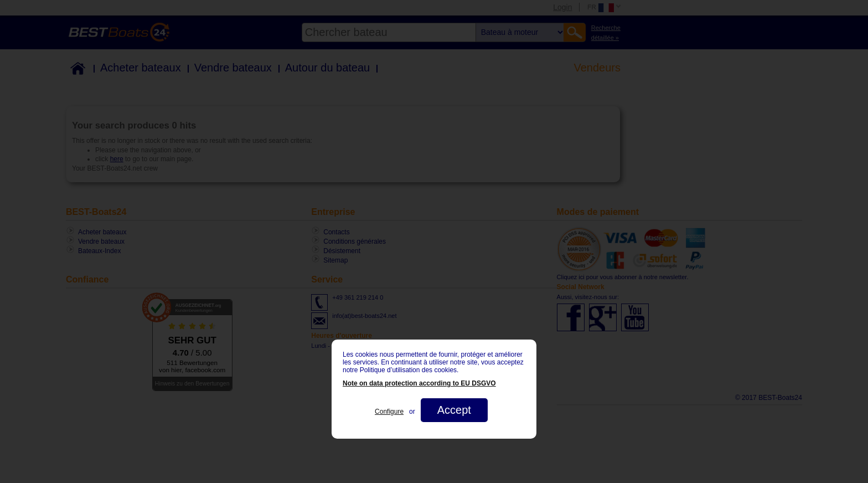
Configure (389, 412)
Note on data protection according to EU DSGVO (419, 383)
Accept (454, 410)
